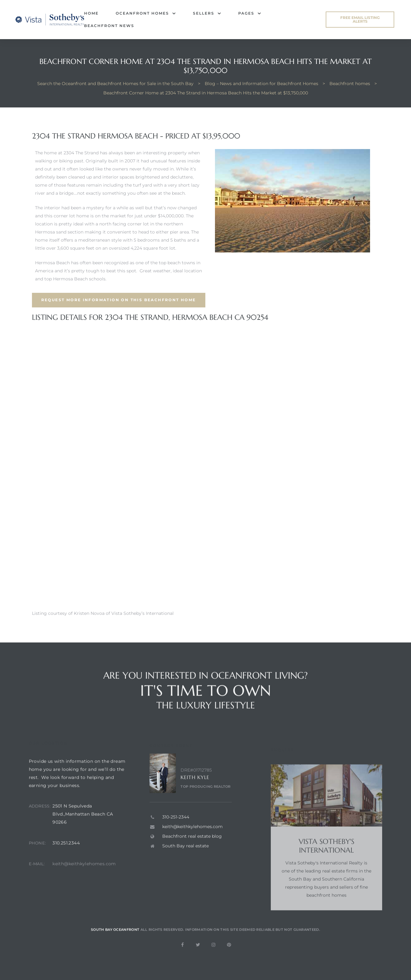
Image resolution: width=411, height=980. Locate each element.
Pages (250, 13)
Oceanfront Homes (146, 13)
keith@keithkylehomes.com (84, 878)
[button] (360, 20)
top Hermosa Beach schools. (75, 279)
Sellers (207, 13)
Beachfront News (109, 26)
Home (91, 13)
